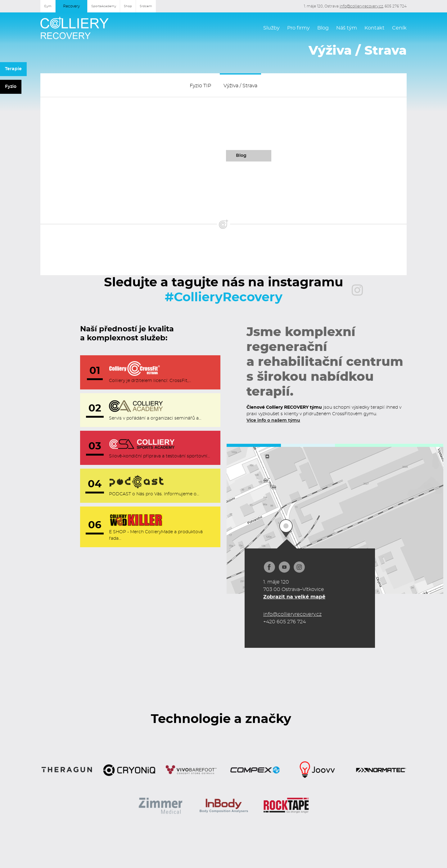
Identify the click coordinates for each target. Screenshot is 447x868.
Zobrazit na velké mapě (294, 597)
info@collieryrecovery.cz (361, 6)
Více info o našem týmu (273, 420)
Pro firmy (298, 28)
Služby (271, 28)
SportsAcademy (104, 6)
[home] (74, 28)
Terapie (13, 69)
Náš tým (347, 28)
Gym (48, 6)
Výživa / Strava (240, 86)
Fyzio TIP (200, 86)
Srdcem (146, 6)
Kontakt (375, 28)
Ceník (399, 28)
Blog (323, 28)
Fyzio (11, 87)
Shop (128, 6)
